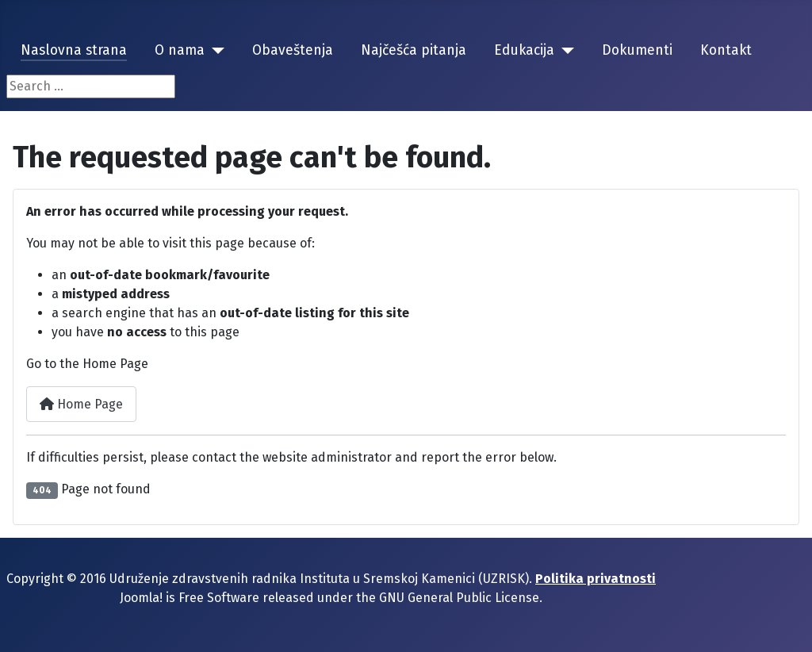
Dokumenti (637, 50)
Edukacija (524, 50)
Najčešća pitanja (414, 50)
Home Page (81, 404)
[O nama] (214, 51)
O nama (180, 50)
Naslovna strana (74, 50)
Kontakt (726, 50)
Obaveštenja (293, 50)
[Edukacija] (564, 51)
